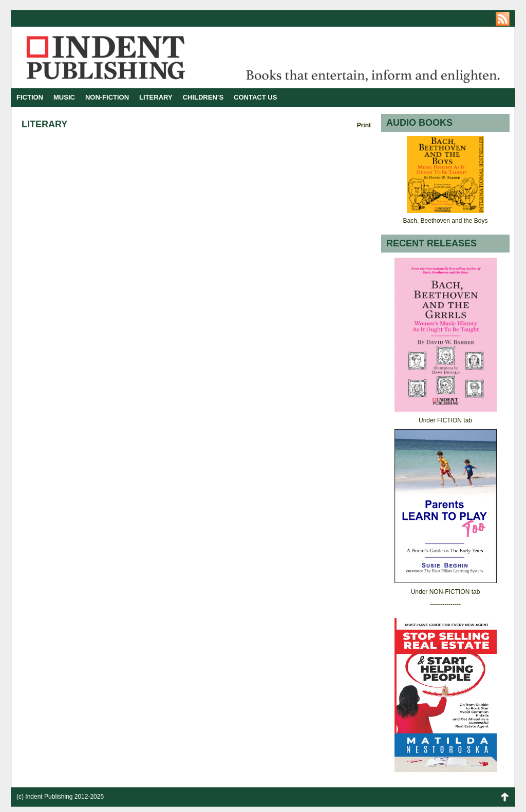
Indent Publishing (137, 57)
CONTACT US (255, 97)
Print (364, 125)
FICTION (30, 97)
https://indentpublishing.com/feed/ (503, 19)
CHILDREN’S (203, 97)
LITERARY (156, 97)
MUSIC (64, 97)
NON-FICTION (107, 97)
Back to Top (504, 797)
